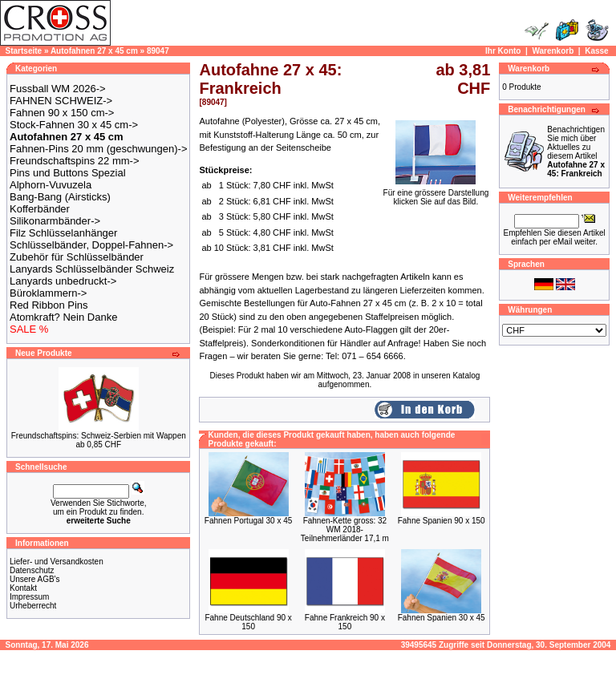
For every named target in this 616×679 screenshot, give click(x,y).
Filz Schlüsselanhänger (63, 233)
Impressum (29, 597)
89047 (158, 51)
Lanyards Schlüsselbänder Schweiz (92, 269)
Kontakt (23, 588)
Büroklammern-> (48, 293)
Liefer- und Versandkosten (57, 562)
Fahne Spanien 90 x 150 (442, 521)
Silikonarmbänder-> (55, 221)
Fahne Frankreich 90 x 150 (345, 622)
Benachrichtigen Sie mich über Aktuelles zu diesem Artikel (576, 152)
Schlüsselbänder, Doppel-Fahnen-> (91, 245)
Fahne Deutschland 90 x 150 (248, 622)
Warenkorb (553, 51)
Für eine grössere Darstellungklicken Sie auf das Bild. (436, 194)
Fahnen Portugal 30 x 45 (249, 521)
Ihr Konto (503, 51)
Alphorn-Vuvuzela (51, 185)
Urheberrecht (33, 606)
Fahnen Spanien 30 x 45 (442, 618)
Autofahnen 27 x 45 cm (94, 51)
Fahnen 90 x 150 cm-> (62, 113)
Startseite (24, 51)
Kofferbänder (40, 209)
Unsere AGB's (35, 579)
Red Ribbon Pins (49, 305)
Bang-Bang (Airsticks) (60, 197)
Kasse (596, 51)
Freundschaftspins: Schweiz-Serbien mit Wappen (99, 436)
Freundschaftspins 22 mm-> (74, 161)
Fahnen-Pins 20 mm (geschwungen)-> (98, 149)
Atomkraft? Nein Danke (63, 317)
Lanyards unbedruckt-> (63, 281)
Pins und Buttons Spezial (68, 173)
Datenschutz (32, 570)
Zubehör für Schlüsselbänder (77, 257)
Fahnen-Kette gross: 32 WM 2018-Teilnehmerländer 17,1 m (345, 529)
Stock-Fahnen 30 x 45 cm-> (74, 125)
